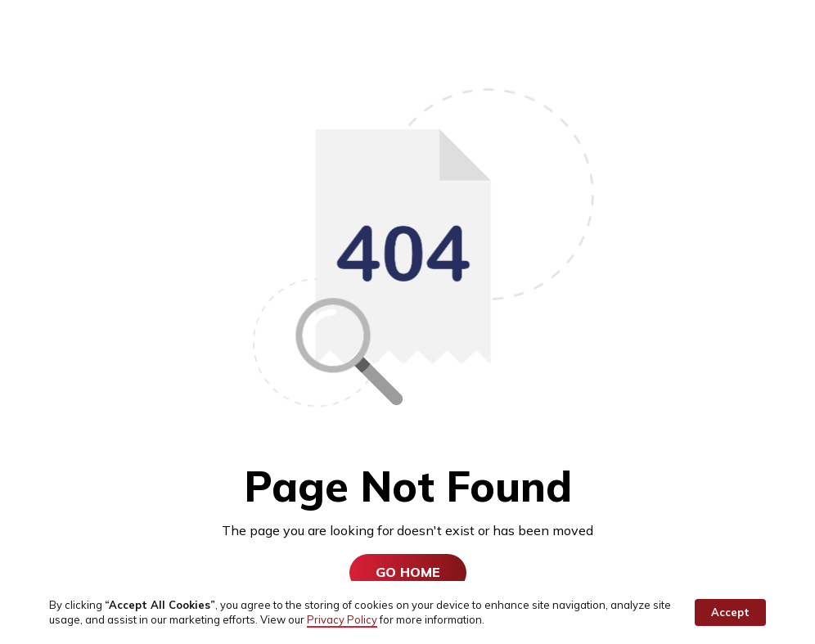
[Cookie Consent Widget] (407, 612)
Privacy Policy (342, 619)
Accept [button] (730, 612)
